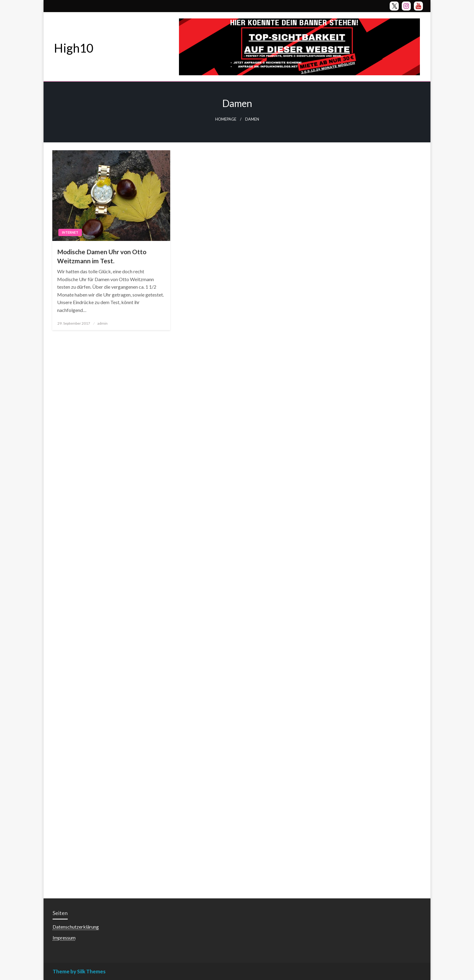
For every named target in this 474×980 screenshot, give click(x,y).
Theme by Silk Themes (79, 971)
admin (102, 323)
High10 (74, 48)
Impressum (64, 938)
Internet (70, 232)
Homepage (226, 119)
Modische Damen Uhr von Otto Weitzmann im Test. (102, 256)
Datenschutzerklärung (76, 927)
